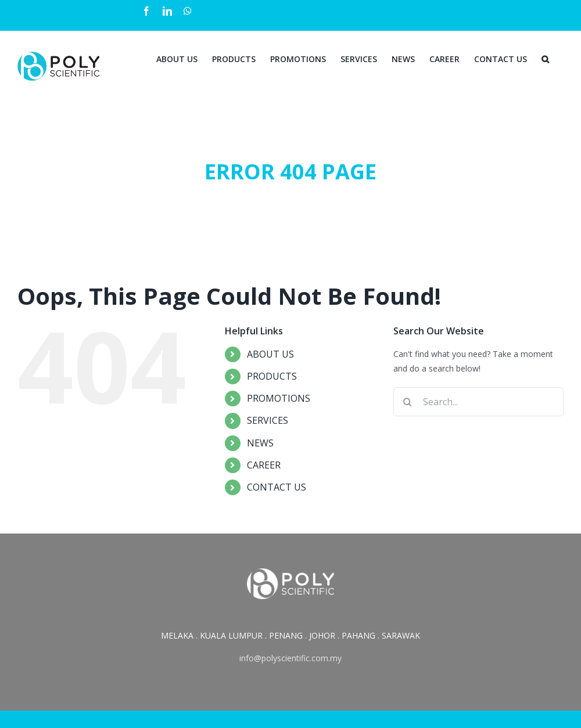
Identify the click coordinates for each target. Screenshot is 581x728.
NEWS (260, 443)
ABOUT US (270, 354)
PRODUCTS (272, 376)
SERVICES (268, 420)
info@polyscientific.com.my (290, 658)
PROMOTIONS (279, 398)
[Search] (545, 58)
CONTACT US (277, 487)
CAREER (264, 465)
